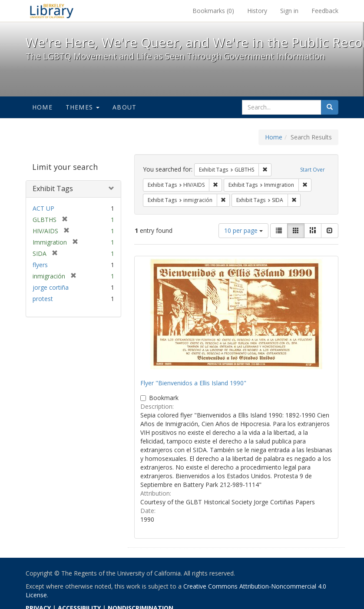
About (124, 107)
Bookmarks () (213, 11)
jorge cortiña (51, 287)
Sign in (289, 11)
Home (42, 107)
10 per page (243, 230)
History (257, 11)
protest (43, 299)
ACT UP (43, 208)
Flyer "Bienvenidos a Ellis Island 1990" (193, 383)
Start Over (313, 170)
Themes (83, 107)
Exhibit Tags (53, 189)
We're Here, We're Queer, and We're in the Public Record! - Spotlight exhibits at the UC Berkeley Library (52, 11)
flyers (40, 265)
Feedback (325, 11)
